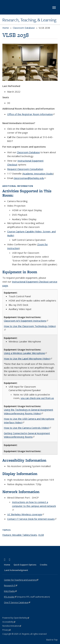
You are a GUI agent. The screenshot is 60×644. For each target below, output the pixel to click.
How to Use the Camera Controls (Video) (27, 428)
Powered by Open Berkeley (16, 618)
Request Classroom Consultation (25, 169)
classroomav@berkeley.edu (30, 178)
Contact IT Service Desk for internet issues (32, 519)
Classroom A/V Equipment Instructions (26, 321)
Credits (44, 565)
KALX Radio (10, 591)
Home (6, 28)
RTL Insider (10, 597)
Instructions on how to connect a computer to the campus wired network (34, 506)
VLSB (41, 535)
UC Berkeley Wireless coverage (26, 514)
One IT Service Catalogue (17, 602)
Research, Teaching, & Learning (29, 20)
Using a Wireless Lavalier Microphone (25, 353)
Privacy (7, 630)
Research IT (11, 585)
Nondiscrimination (12, 626)
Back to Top (52, 640)
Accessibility (9, 622)
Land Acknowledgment (16, 570)
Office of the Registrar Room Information (31, 114)
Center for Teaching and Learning (21, 580)
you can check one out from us (37, 398)
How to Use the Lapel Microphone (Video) (28, 359)
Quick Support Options (25, 565)
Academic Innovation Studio (38, 174)
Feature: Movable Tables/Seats (20, 535)
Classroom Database (24, 28)
